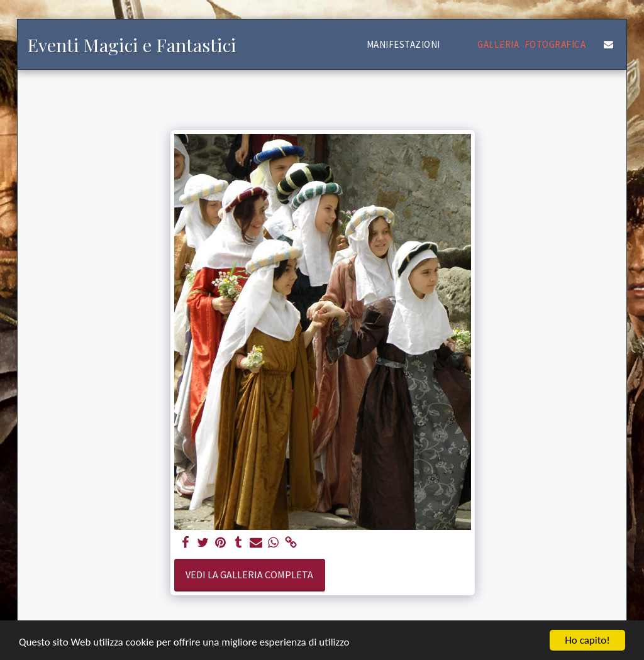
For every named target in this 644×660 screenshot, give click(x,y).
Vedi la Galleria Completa (249, 575)
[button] (409, 44)
